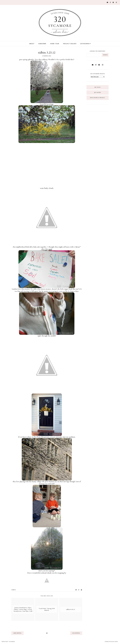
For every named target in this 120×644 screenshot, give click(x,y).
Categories (85, 44)
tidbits (14, 590)
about (32, 44)
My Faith (98, 87)
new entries (17, 633)
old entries (76, 633)
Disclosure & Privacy (98, 98)
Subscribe (42, 44)
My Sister (98, 92)
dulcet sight (114, 642)
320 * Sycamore (10, 642)
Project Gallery (70, 44)
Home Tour (55, 44)
